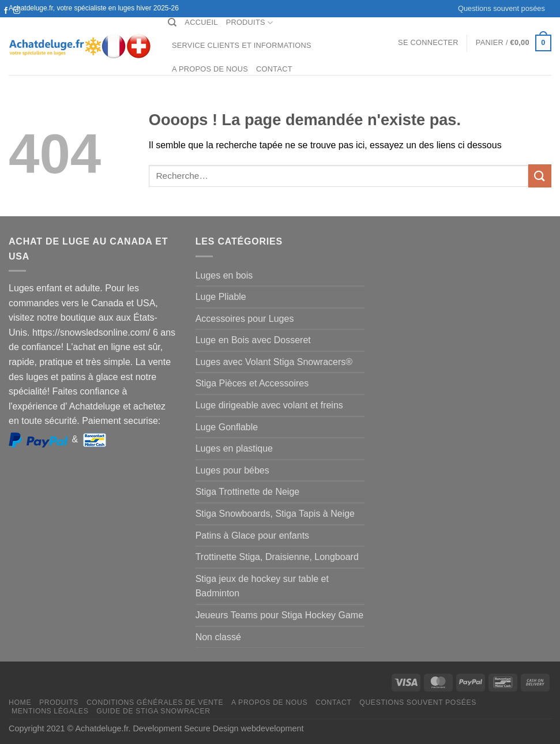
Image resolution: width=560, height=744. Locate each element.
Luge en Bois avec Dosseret (253, 340)
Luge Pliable (221, 297)
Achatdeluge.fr (102, 728)
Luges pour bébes (232, 470)
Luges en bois (224, 275)
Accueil (201, 22)
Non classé (218, 637)
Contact (274, 69)
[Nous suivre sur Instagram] (17, 11)
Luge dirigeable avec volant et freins (269, 405)
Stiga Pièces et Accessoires (252, 383)
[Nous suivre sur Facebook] (6, 11)
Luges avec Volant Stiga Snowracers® (274, 362)
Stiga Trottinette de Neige (248, 492)
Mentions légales (50, 711)
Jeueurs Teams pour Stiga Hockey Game (279, 615)
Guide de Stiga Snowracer (153, 711)
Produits (250, 23)
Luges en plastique (234, 448)
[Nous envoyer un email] (17, 22)
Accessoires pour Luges (245, 319)
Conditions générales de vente (155, 702)
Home (20, 702)
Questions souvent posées (501, 8)
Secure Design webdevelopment (244, 728)
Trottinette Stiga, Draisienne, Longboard (277, 557)
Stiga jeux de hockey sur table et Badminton (262, 586)
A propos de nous (210, 69)
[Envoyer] (540, 176)
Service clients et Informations (242, 45)
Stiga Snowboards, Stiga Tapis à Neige (275, 514)
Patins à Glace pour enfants (252, 536)
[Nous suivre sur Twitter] (6, 22)
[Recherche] (172, 22)
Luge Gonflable (227, 427)
